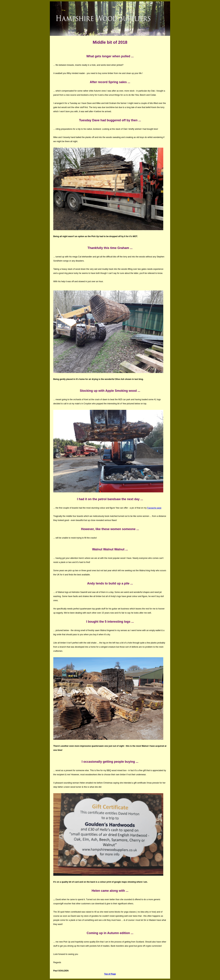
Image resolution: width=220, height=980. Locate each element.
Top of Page (110, 974)
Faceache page (154, 508)
